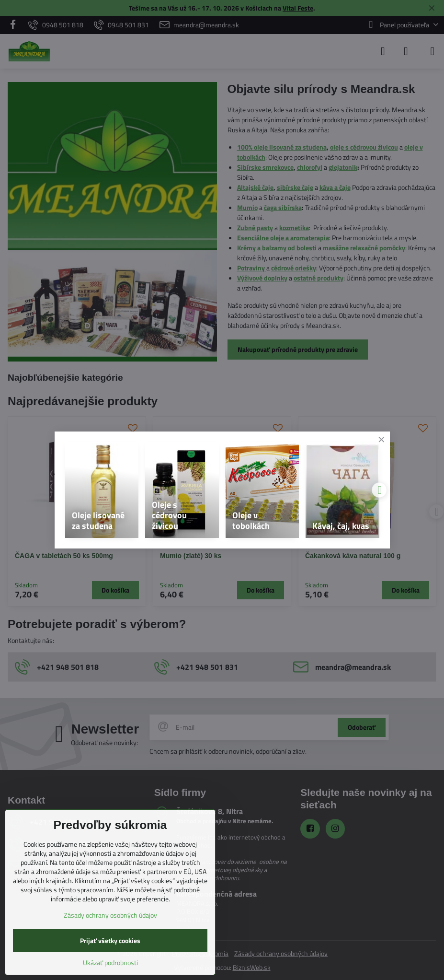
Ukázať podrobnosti (110, 962)
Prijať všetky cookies (110, 940)
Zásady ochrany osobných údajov (110, 915)
